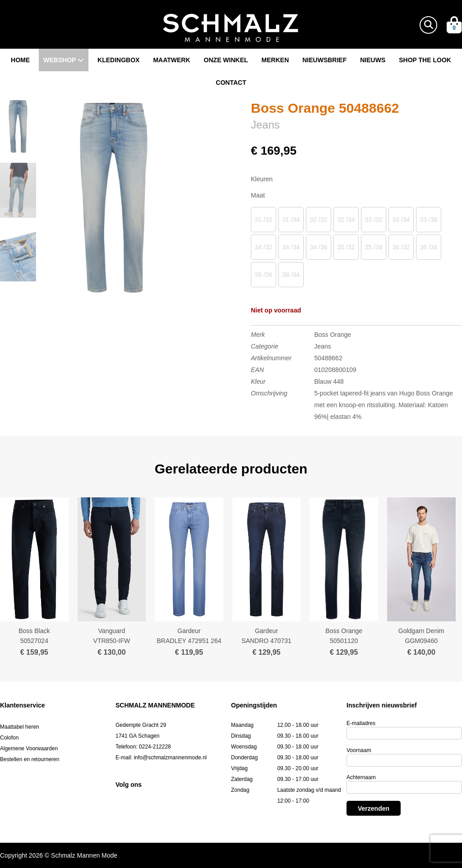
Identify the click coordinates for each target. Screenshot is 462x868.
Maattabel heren (20, 727)
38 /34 (291, 275)
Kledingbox (118, 60)
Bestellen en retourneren (30, 759)
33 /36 (429, 220)
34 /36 (319, 247)
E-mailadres (361, 723)
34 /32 (264, 247)
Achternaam (361, 777)
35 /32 (346, 247)
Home (20, 60)
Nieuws (373, 60)
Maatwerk (171, 60)
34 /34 (291, 247)
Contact (231, 83)
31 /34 (291, 220)
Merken (275, 60)
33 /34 (401, 220)
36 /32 (401, 247)
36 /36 (264, 275)
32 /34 (346, 220)
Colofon (9, 738)
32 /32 (319, 220)
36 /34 (429, 247)
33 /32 (374, 220)
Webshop (64, 60)
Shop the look (425, 60)
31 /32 (264, 220)
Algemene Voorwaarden (29, 749)
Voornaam (359, 750)
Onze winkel (226, 60)
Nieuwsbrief (324, 60)
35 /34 (374, 247)
